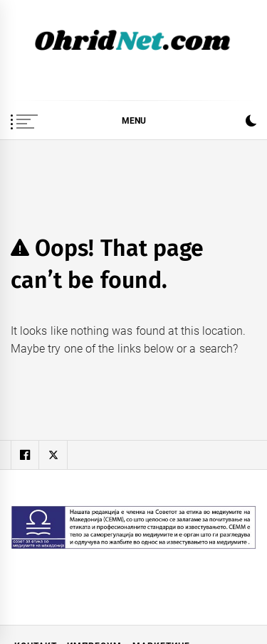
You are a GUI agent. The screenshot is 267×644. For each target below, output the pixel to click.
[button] (251, 123)
